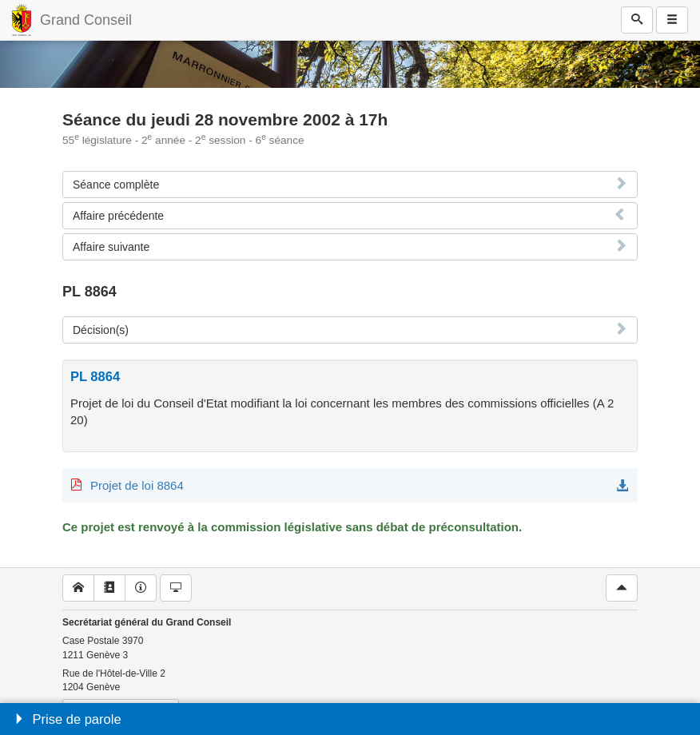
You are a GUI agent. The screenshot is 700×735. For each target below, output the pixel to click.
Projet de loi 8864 (137, 485)
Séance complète (116, 185)
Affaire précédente (118, 216)
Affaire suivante (111, 247)
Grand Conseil (86, 20)
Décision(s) (101, 330)
